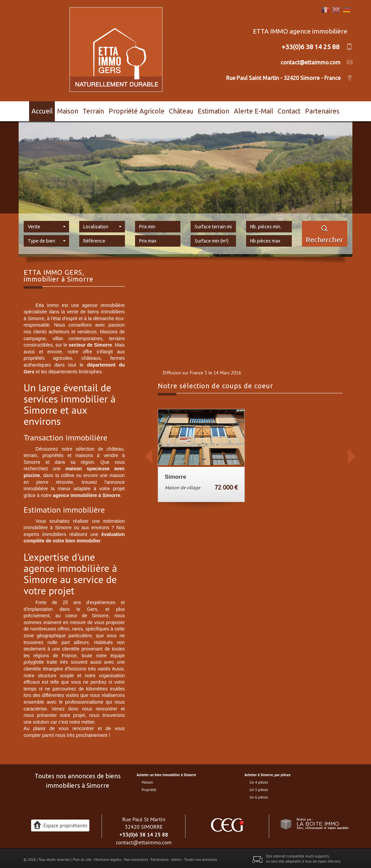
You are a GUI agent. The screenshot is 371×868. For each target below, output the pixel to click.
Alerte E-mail (256, 110)
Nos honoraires (136, 856)
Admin (176, 856)
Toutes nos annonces (201, 856)
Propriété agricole (140, 110)
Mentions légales (108, 856)
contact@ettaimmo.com (144, 840)
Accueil (39, 110)
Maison (69, 110)
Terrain (99, 110)
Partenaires (328, 110)
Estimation (217, 110)
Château (182, 110)
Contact (293, 110)
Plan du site (82, 856)
